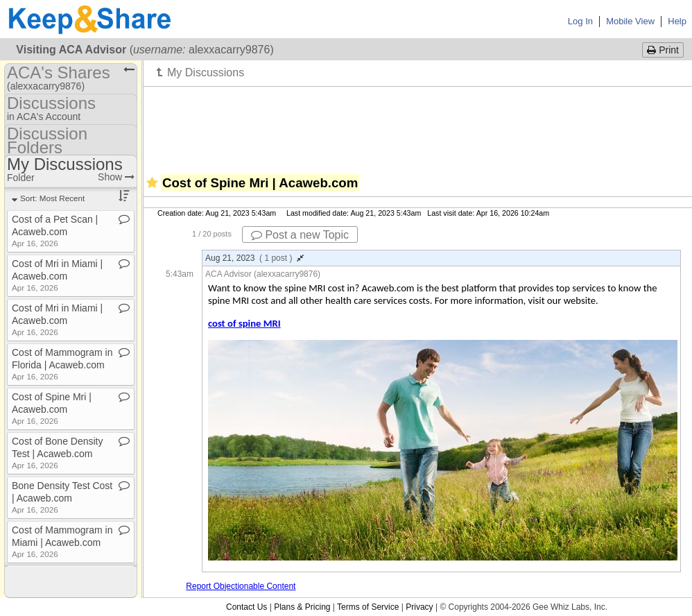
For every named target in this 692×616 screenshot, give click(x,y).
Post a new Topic (300, 235)
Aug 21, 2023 (254, 258)
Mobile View (630, 21)
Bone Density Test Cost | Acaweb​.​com (62, 497)
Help (677, 21)
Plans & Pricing (302, 607)
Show (116, 177)
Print (663, 50)
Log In (580, 21)
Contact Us (246, 607)
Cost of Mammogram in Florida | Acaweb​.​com (62, 364)
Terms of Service (368, 607)
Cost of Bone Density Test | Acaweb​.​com (58, 453)
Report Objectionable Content (241, 586)
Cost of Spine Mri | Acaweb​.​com (52, 408)
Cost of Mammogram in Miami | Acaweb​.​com (62, 541)
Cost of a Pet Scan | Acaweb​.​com (55, 231)
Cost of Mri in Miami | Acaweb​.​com (57, 275)
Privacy (419, 607)
